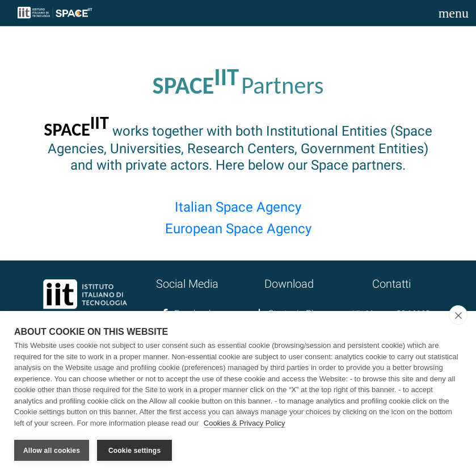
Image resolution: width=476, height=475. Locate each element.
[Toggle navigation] (454, 13)
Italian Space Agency (238, 207)
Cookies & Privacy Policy (245, 423)
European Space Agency (238, 229)
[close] (458, 315)
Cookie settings (134, 451)
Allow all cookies (52, 451)
